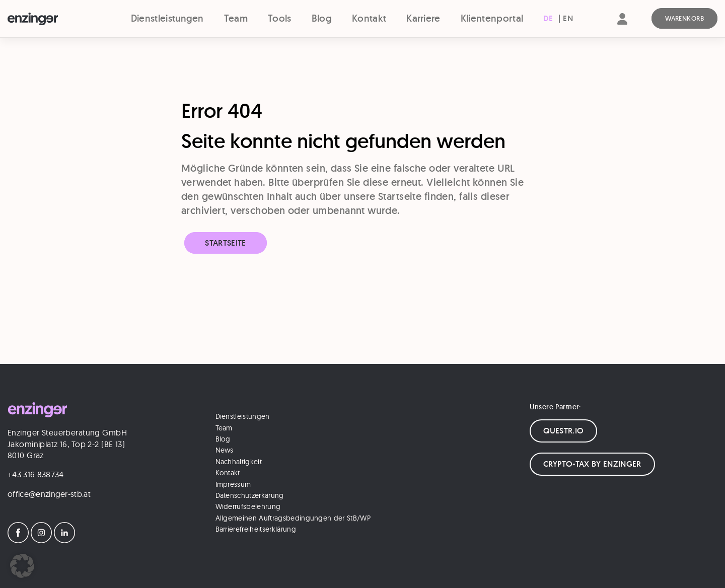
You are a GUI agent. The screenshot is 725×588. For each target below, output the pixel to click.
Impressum (233, 484)
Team (236, 18)
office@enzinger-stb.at (49, 494)
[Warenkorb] (684, 19)
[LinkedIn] (64, 540)
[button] (22, 566)
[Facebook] (18, 540)
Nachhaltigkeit (239, 462)
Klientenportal (492, 18)
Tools (280, 18)
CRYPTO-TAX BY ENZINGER (592, 464)
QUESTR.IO (564, 431)
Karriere (423, 18)
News (225, 450)
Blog (322, 18)
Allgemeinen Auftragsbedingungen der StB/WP (293, 518)
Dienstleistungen (167, 18)
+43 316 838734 (35, 474)
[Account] (622, 27)
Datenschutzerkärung (250, 495)
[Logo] (50, 19)
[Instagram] (41, 540)
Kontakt (369, 18)
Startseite (225, 243)
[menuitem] (548, 19)
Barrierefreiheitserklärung (256, 529)
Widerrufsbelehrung (248, 506)
